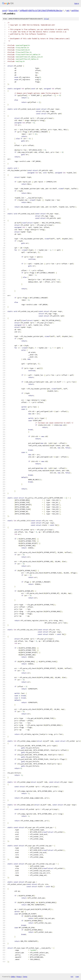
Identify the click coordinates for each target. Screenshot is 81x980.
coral (4, 10)
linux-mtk (13, 10)
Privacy (19, 977)
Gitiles (13, 977)
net (68, 10)
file (46, 19)
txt (72, 977)
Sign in (77, 3)
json (77, 977)
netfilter (75, 10)
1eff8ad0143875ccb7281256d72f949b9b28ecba (41, 10)
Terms (25, 977)
